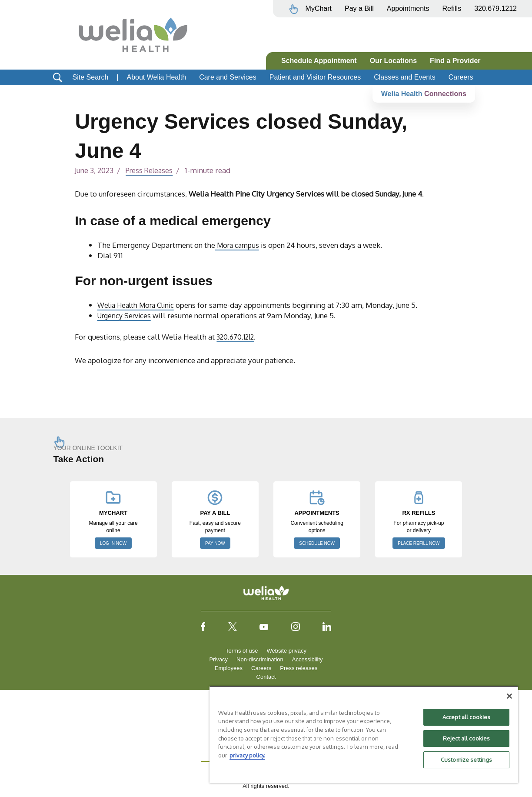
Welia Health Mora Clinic (140, 305)
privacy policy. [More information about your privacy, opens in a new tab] (247, 755)
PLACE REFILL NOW (419, 543)
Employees (229, 668)
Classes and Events (404, 77)
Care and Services (228, 77)
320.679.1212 (495, 8)
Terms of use (242, 651)
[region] (364, 734)
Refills (452, 8)
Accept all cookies (466, 717)
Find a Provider (455, 61)
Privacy (218, 659)
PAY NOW (215, 543)
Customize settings (466, 760)
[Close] (509, 696)
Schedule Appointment (319, 61)
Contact (266, 677)
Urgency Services (126, 315)
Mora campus (239, 245)
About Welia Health (156, 77)
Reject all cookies (466, 738)
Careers (461, 77)
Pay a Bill (359, 8)
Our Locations (393, 61)
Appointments (408, 8)
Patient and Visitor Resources (315, 77)
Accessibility (308, 659)
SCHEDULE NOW (317, 543)
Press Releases (151, 170)
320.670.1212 (237, 337)
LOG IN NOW (113, 543)
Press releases (299, 668)
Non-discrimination (260, 659)
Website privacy (286, 651)
